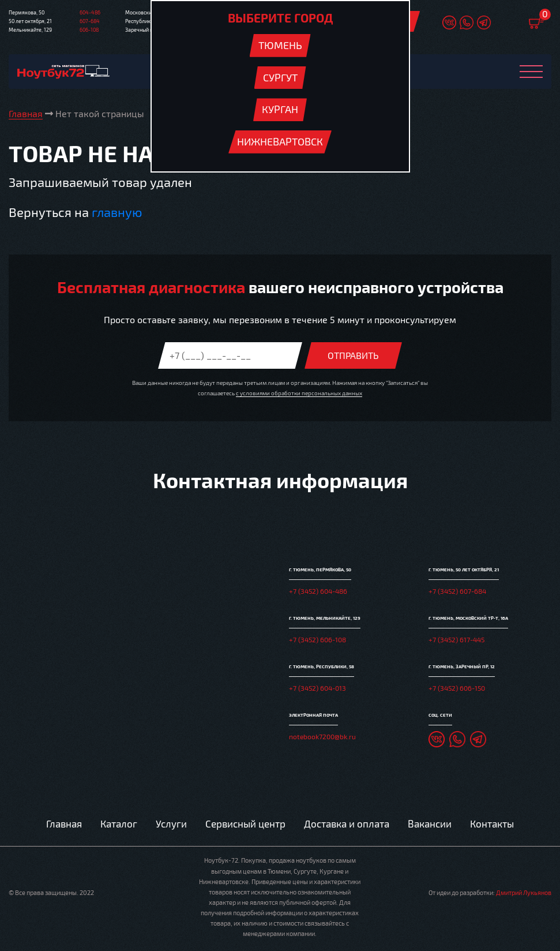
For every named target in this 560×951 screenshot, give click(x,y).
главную (117, 212)
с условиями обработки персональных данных (299, 393)
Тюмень (280, 45)
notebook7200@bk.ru (322, 736)
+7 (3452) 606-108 (317, 639)
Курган (280, 109)
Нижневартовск (280, 141)
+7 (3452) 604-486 (318, 591)
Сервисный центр (245, 823)
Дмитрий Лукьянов (524, 892)
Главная (64, 823)
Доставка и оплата (347, 823)
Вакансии (430, 823)
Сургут (280, 77)
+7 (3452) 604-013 (317, 688)
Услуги (171, 823)
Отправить (353, 355)
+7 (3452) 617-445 (456, 639)
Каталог (119, 823)
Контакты (492, 823)
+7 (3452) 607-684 (457, 591)
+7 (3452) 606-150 (457, 688)
